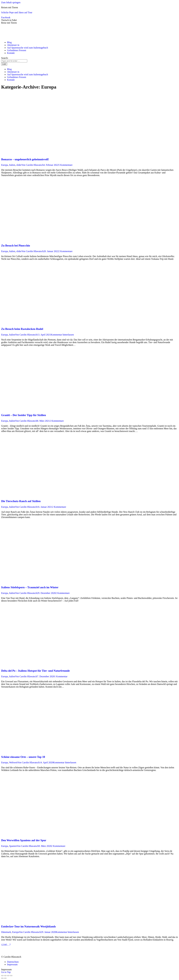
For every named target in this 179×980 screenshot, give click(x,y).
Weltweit (13, 762)
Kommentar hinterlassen (62, 335)
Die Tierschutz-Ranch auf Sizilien (21, 501)
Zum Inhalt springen (11, 2)
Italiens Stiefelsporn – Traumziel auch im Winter (30, 587)
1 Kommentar (61, 676)
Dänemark (6, 932)
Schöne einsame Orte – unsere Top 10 (23, 757)
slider (19, 165)
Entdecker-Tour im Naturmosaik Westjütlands (29, 926)
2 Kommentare (65, 251)
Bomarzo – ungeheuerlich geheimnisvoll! (25, 159)
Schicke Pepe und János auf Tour (17, 12)
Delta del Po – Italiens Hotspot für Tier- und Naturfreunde (35, 671)
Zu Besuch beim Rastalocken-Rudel (22, 329)
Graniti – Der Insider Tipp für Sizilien (24, 415)
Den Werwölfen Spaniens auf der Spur (24, 840)
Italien (12, 165)
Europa (5, 165)
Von (33, 165)
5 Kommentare (65, 165)
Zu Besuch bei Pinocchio (16, 246)
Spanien (13, 846)
